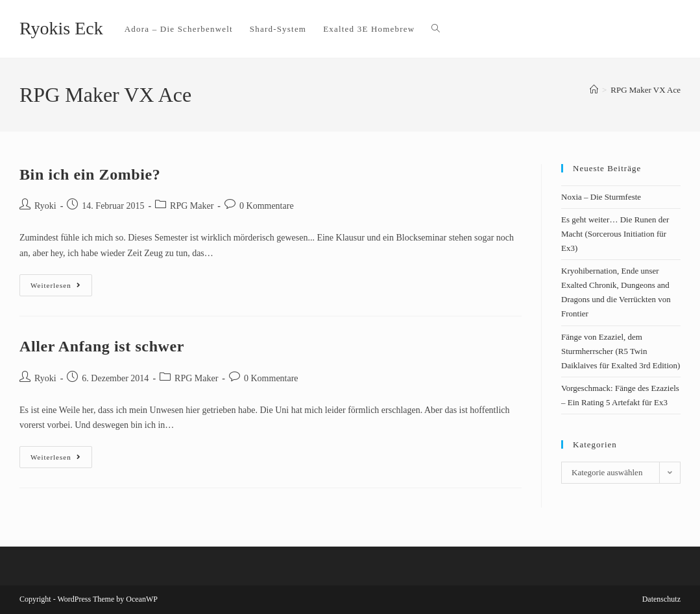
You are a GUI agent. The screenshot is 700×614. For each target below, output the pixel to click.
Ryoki (45, 206)
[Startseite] (594, 90)
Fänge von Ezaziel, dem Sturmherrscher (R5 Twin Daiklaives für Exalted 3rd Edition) (621, 351)
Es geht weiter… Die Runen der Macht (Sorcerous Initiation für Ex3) (615, 234)
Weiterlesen (61, 282)
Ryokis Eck (61, 28)
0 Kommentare (267, 206)
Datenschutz (661, 599)
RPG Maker (192, 206)
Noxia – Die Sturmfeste (601, 197)
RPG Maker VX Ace (646, 90)
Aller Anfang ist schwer (102, 346)
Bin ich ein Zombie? (90, 174)
